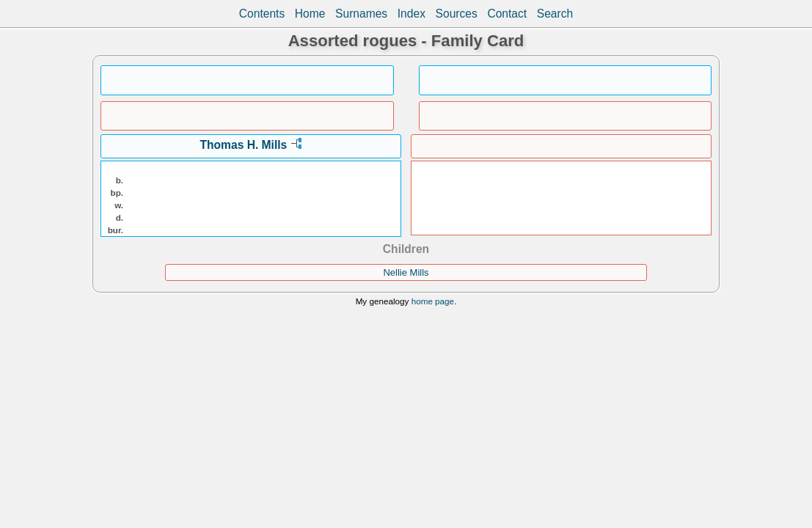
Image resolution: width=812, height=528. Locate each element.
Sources (457, 14)
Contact (507, 14)
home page (433, 301)
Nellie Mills (406, 272)
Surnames (361, 14)
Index (412, 14)
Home (310, 14)
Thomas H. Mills (244, 145)
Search (555, 14)
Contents (262, 14)
